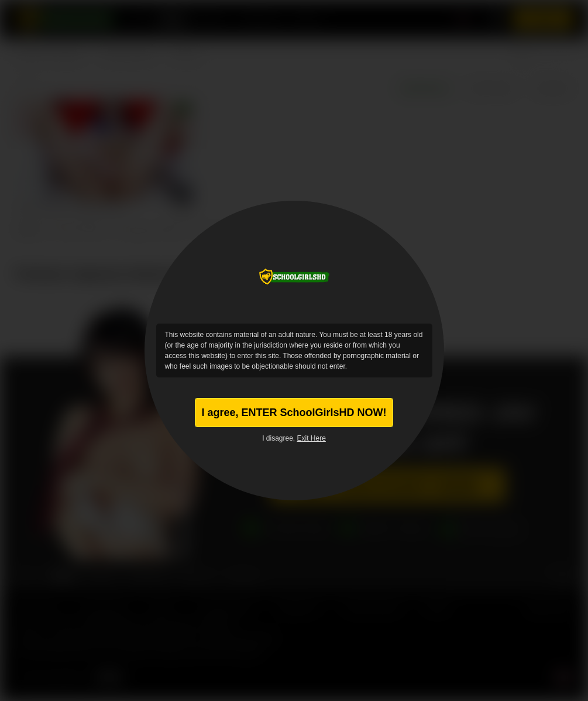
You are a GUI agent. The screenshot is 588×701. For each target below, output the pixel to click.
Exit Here (312, 438)
